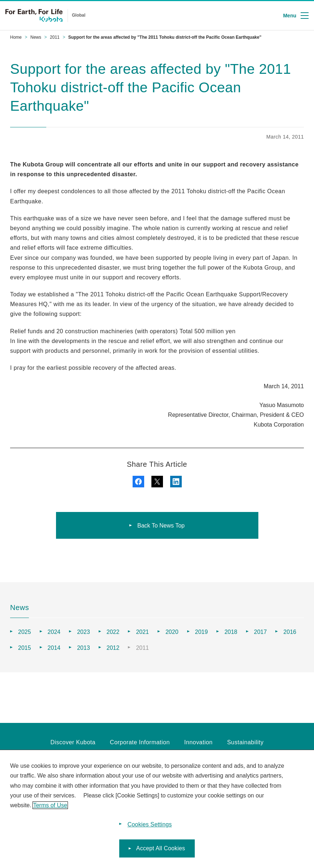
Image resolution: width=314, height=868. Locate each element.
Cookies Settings (150, 827)
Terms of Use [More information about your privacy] (50, 808)
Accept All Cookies (161, 851)
